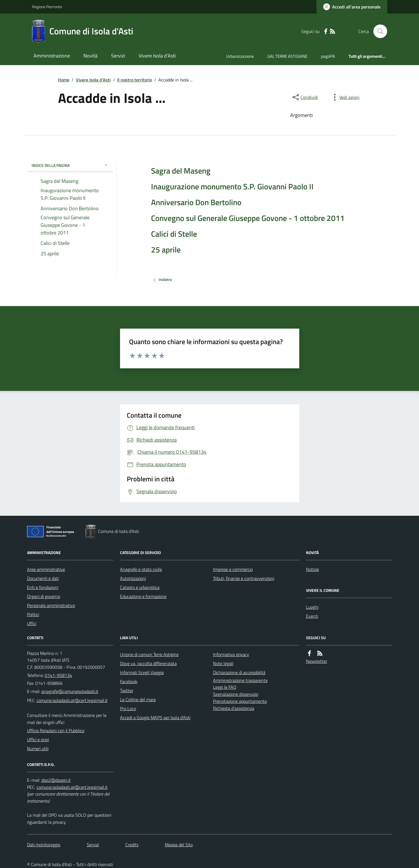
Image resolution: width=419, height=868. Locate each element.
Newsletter (317, 661)
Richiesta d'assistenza (234, 708)
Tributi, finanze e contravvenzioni (244, 578)
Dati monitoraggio (44, 845)
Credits (132, 845)
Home (64, 80)
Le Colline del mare (138, 699)
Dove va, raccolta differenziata (148, 663)
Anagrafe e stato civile (141, 569)
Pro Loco (128, 708)
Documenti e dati (43, 578)
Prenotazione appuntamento (240, 701)
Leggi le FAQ (225, 687)
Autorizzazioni (133, 578)
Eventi (312, 616)
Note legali (223, 663)
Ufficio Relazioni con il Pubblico (56, 730)
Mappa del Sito (179, 845)
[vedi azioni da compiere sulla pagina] (345, 97)
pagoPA (328, 56)
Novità (90, 56)
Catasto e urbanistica (140, 587)
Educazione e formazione (143, 596)
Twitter (127, 690)
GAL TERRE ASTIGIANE (287, 56)
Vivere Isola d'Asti (157, 56)
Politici (33, 614)
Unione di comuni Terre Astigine (149, 654)
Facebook (129, 681)
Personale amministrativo (51, 605)
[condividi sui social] (305, 97)
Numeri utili (38, 749)
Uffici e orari (38, 739)
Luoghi (312, 607)
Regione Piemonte (47, 7)
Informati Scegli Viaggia (142, 672)
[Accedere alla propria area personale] (352, 7)
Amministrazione (52, 56)
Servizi (118, 56)
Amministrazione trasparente (240, 680)
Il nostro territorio (135, 80)
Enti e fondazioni (43, 587)
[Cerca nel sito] (378, 31)
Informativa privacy (231, 654)
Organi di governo (44, 596)
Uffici (32, 623)
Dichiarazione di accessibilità (239, 672)
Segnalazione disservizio (236, 694)
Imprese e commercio (233, 569)
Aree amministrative (46, 569)
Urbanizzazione (240, 56)
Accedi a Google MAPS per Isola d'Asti (155, 718)
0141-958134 (58, 675)
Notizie (312, 569)
